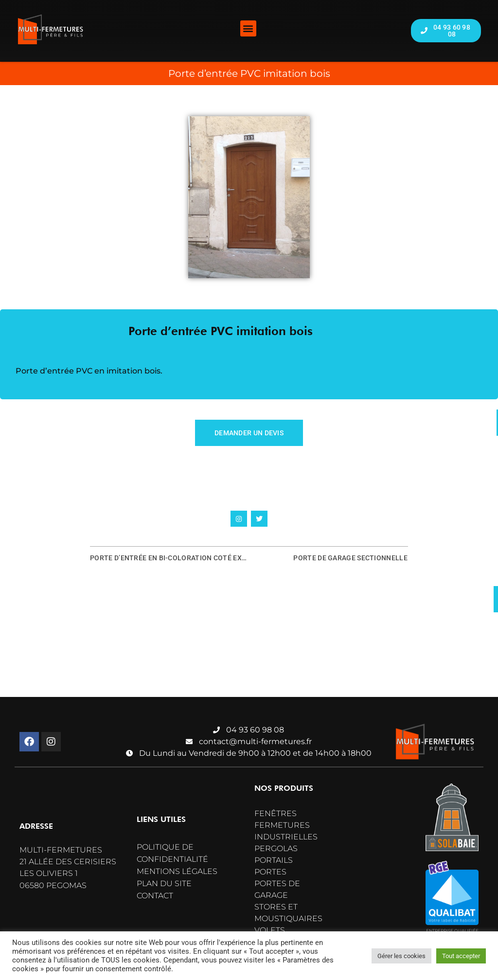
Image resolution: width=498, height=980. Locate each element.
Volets (270, 930)
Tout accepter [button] (461, 956)
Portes (270, 872)
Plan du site (164, 883)
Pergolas (276, 848)
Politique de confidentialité (172, 853)
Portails (274, 860)
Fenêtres (276, 813)
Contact (155, 896)
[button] (248, 28)
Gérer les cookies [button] (401, 956)
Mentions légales (177, 871)
